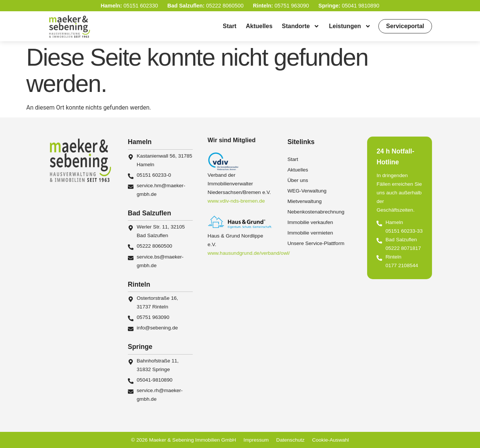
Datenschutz (291, 440)
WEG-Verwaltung (307, 191)
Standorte (301, 26)
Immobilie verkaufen (310, 222)
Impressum (256, 440)
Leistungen (350, 26)
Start (229, 26)
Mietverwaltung (304, 201)
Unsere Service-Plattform (316, 243)
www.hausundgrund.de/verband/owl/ (249, 253)
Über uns (298, 180)
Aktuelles (259, 26)
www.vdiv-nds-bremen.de (236, 201)
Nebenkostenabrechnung (316, 212)
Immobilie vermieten (310, 233)
